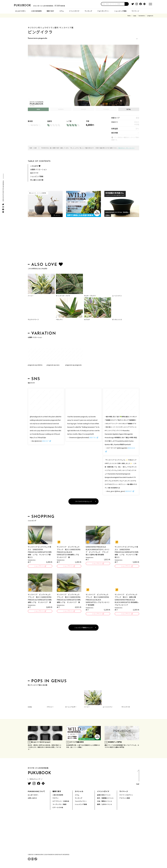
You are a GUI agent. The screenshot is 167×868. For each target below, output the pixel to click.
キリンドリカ (126, 707)
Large (134, 16)
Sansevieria (142, 16)
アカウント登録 (125, 799)
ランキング (88, 11)
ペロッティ (59, 319)
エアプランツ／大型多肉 (61, 802)
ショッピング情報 (120, 11)
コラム (62, 11)
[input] (113, 4)
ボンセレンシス (117, 319)
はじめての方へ (21, 11)
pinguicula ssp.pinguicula (73, 365)
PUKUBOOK (26, 5)
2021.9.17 (45, 441)
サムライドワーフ (33, 319)
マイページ (135, 11)
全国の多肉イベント (104, 796)
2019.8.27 (129, 491)
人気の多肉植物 (36, 11)
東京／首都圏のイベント (105, 799)
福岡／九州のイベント (105, 805)
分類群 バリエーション (39, 169)
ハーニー (31, 296)
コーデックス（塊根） (60, 805)
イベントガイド (74, 11)
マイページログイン (126, 796)
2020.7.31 (93, 437)
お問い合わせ (32, 799)
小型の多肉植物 (58, 796)
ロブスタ (87, 319)
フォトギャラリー (103, 11)
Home (129, 16)
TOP (137, 779)
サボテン (56, 799)
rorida (30, 707)
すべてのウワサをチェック (84, 501)
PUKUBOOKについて (36, 792)
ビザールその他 (58, 808)
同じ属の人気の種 (37, 180)
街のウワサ (34, 173)
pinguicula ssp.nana (53, 365)
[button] (127, 4)
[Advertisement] (83, 240)
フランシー (50, 707)
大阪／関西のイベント (105, 802)
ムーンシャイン (117, 296)
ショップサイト (39, 566)
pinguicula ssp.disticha (35, 365)
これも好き (35, 166)
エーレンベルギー (71, 707)
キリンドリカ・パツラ (63, 296)
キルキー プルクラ (90, 296)
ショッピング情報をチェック (83, 628)
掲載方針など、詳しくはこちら (126, 148)
